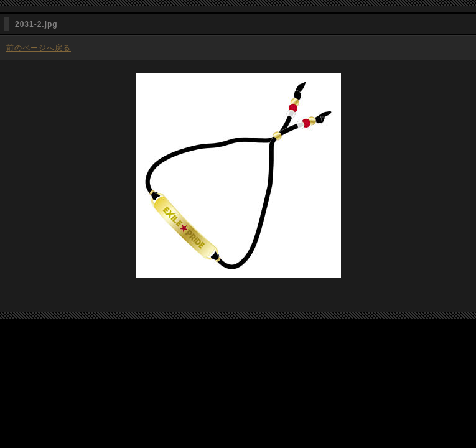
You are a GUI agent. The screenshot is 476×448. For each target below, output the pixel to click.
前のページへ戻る (39, 48)
